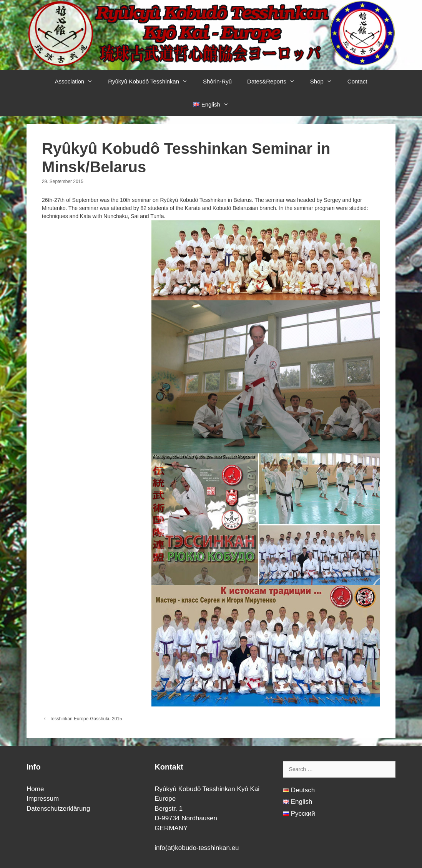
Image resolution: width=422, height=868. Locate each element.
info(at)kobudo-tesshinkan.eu (197, 848)
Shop (325, 82)
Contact (357, 81)
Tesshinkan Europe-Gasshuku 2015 (86, 719)
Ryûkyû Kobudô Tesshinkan (152, 82)
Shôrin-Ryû (217, 81)
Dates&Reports (275, 82)
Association (77, 82)
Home (35, 789)
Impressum (43, 799)
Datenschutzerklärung (58, 809)
